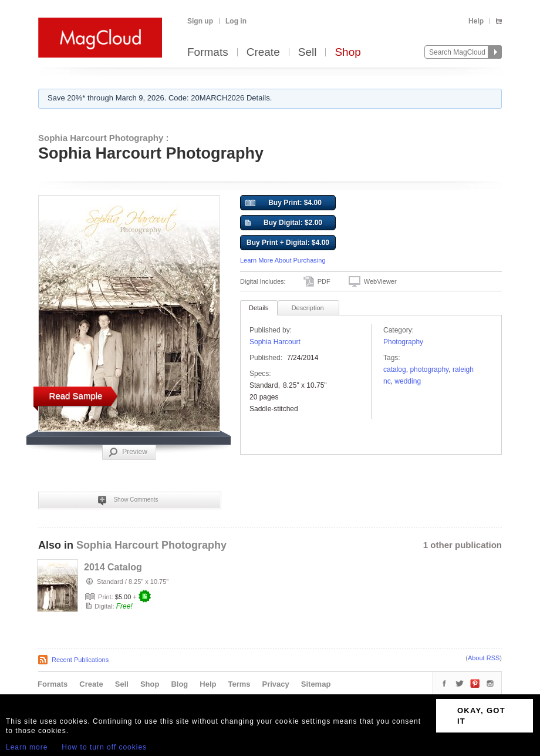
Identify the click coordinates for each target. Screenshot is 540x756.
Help (476, 21)
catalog (395, 369)
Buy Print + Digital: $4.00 (288, 243)
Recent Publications (80, 660)
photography (429, 369)
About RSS (484, 658)
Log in (236, 21)
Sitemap (316, 684)
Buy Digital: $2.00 (284, 223)
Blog (179, 684)
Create (263, 53)
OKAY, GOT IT (481, 716)
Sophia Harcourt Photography (151, 545)
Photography (403, 342)
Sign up (200, 21)
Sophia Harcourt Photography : (104, 138)
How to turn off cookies (104, 747)
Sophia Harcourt (275, 342)
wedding (408, 381)
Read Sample (76, 396)
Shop (347, 53)
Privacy (276, 684)
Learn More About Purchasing (283, 260)
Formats (208, 53)
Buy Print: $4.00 (283, 203)
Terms (239, 684)
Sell (308, 53)
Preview (128, 452)
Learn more (27, 747)
